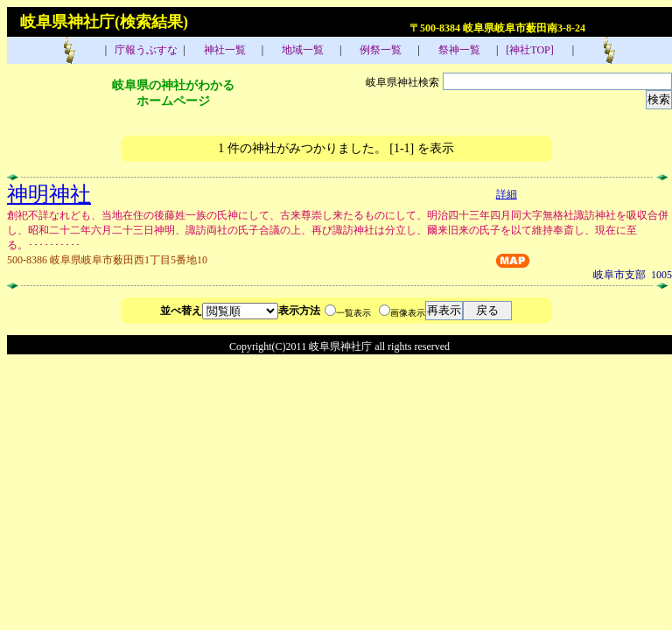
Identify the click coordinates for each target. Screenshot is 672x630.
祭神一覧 (458, 50)
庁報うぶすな (145, 50)
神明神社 (49, 194)
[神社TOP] (535, 50)
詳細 (507, 194)
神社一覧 (224, 50)
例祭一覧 (379, 50)
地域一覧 (301, 50)
